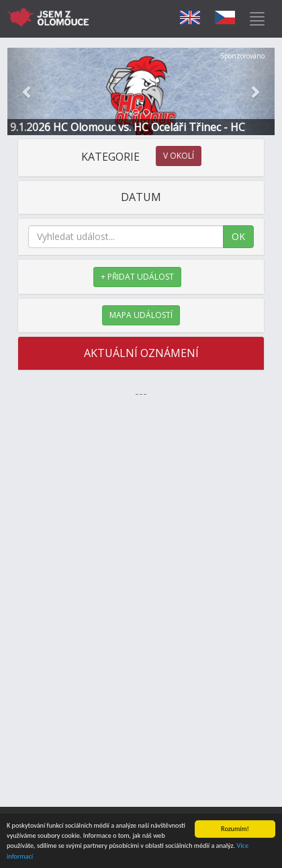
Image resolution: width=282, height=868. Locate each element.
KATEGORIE (141, 157)
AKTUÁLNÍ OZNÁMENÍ (141, 353)
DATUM (141, 197)
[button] (28, 91)
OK (238, 236)
